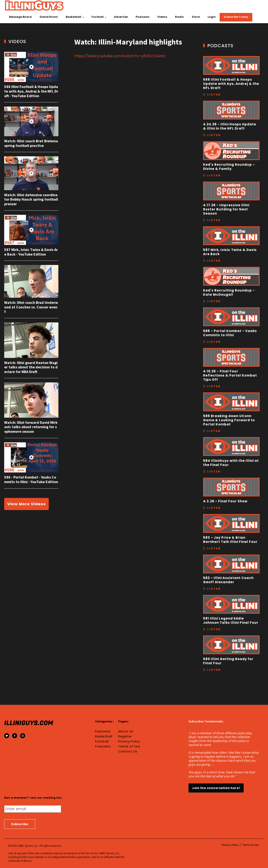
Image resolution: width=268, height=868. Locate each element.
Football (98, 17)
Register (125, 736)
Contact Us (128, 751)
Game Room (49, 17)
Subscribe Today (236, 17)
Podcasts (142, 17)
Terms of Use (129, 746)
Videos (162, 17)
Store (196, 17)
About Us (126, 731)
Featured (103, 731)
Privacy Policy (129, 741)
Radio (179, 17)
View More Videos (26, 504)
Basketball (73, 17)
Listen (214, 95)
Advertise (121, 17)
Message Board (20, 17)
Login (212, 17)
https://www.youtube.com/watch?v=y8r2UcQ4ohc (120, 56)
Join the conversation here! (216, 788)
